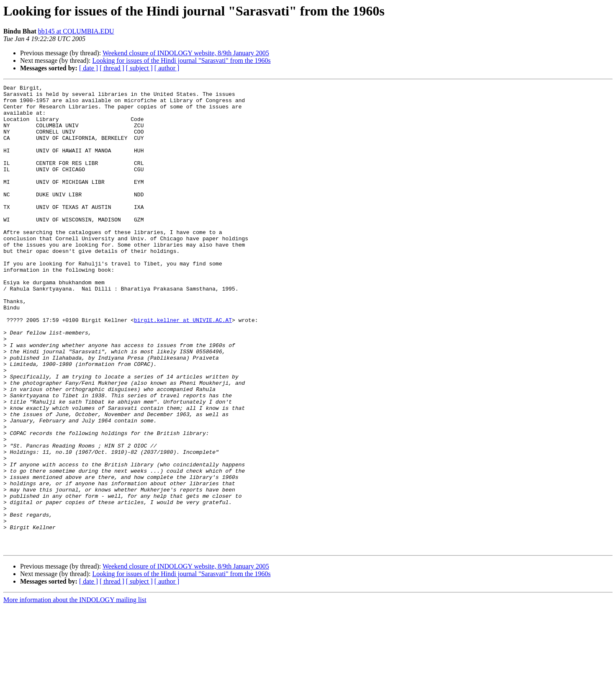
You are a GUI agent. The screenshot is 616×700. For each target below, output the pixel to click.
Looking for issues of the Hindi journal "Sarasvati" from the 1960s (181, 60)
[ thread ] (112, 68)
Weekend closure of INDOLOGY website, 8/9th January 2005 (186, 53)
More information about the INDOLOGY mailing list (75, 693)
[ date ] (89, 68)
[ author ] (167, 68)
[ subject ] (139, 68)
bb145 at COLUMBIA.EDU (76, 31)
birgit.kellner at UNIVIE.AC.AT (183, 368)
